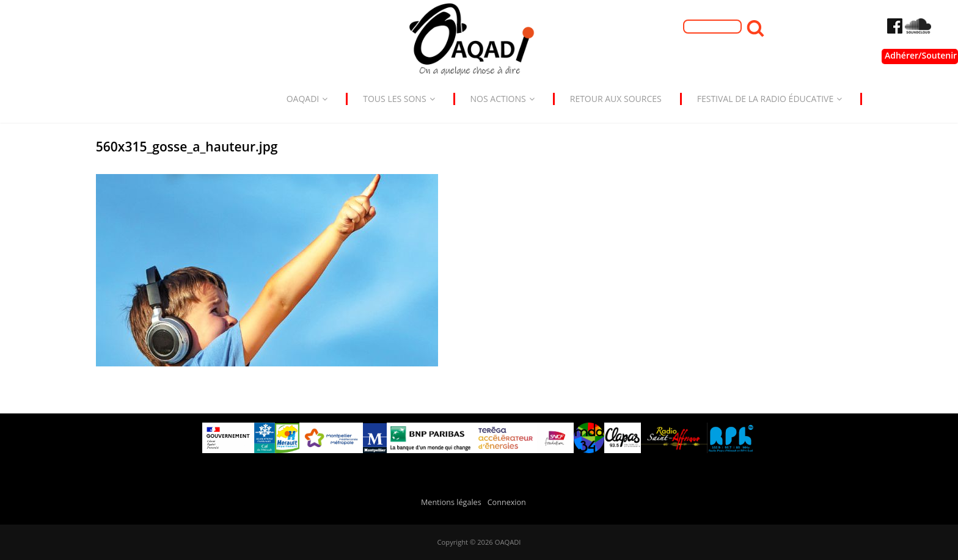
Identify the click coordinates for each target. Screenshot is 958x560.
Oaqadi (307, 99)
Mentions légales (451, 502)
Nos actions (503, 99)
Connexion (507, 502)
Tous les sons (399, 99)
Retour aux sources (616, 99)
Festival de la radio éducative (770, 99)
